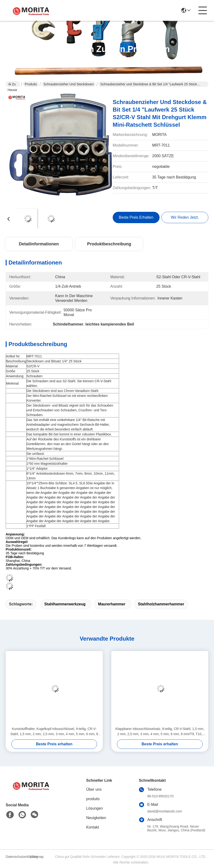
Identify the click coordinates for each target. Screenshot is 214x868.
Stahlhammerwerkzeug (65, 604)
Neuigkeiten (96, 818)
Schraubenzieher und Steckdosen (69, 84)
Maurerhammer (112, 604)
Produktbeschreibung (109, 244)
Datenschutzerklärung (17, 857)
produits (93, 799)
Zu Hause (12, 85)
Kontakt (93, 827)
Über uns (94, 789)
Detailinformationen (39, 244)
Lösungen (94, 808)
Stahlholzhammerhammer (161, 604)
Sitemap (38, 857)
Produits (31, 84)
